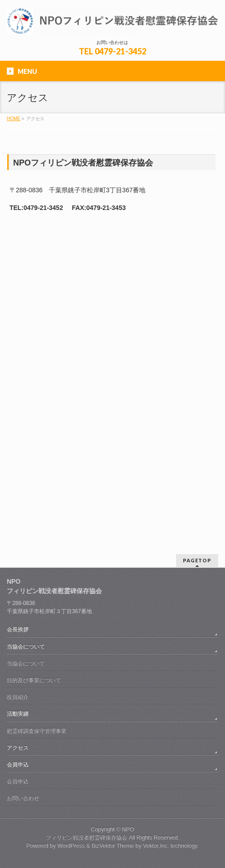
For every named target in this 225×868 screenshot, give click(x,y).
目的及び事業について (34, 680)
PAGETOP (197, 560)
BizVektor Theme (113, 846)
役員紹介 (18, 697)
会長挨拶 (18, 629)
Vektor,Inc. (156, 846)
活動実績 (18, 714)
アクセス (18, 748)
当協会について (26, 647)
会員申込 (18, 765)
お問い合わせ (23, 798)
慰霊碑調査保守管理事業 (37, 731)
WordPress (71, 846)
